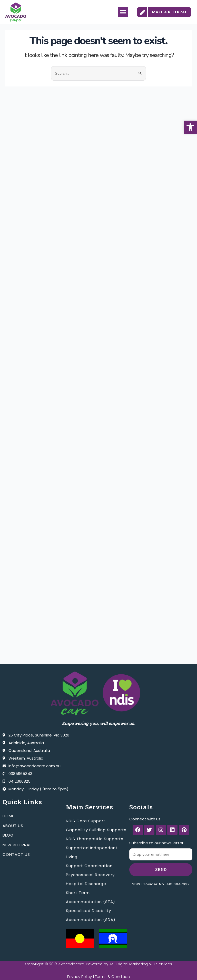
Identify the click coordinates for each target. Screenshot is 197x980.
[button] (190, 127)
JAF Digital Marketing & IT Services (141, 964)
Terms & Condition (112, 977)
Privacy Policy (80, 977)
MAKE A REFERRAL (170, 12)
